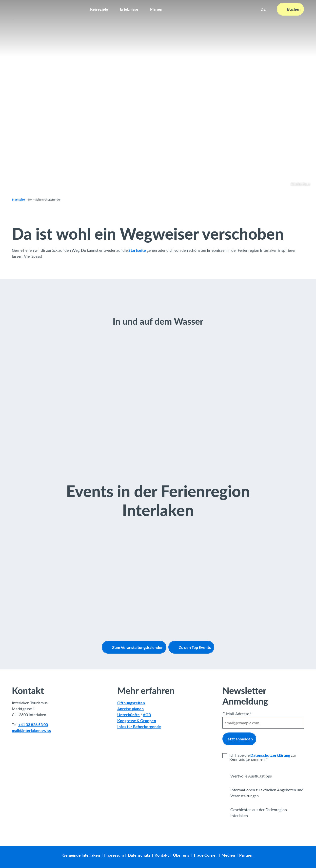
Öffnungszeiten (131, 703)
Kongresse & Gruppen (137, 721)
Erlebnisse (129, 9)
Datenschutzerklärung (270, 755)
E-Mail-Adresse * (237, 714)
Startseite (18, 199)
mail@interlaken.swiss (31, 731)
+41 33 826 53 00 (33, 725)
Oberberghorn (300, 184)
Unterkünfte (128, 715)
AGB (147, 715)
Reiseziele (99, 9)
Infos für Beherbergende (139, 727)
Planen (156, 9)
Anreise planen (130, 709)
